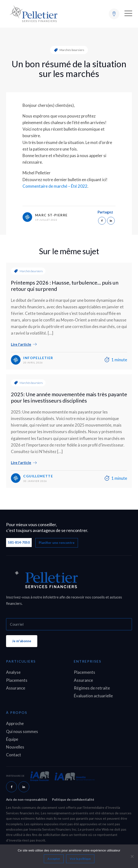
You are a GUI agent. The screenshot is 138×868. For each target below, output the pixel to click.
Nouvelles (15, 747)
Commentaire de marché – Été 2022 (55, 186)
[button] (128, 14)
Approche (15, 723)
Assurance (16, 688)
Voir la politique (80, 859)
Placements (17, 680)
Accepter (54, 859)
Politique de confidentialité (73, 800)
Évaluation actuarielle (93, 696)
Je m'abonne (22, 641)
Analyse (13, 672)
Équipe (12, 739)
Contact (14, 755)
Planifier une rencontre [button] (57, 543)
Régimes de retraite (92, 688)
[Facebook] (102, 221)
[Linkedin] (111, 221)
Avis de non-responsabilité (27, 800)
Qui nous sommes (22, 731)
